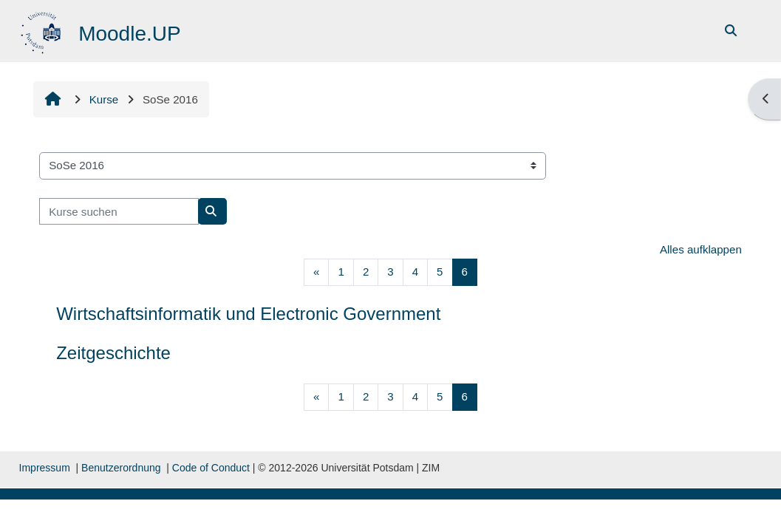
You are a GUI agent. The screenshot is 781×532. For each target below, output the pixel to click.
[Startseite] (42, 30)
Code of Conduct (211, 468)
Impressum (45, 468)
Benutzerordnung (121, 468)
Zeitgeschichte (113, 353)
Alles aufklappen (701, 249)
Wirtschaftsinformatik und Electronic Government (248, 314)
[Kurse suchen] (119, 212)
